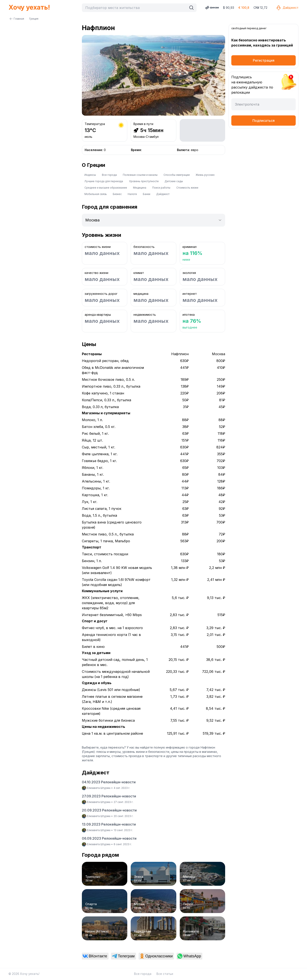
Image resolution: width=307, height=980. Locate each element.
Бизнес (117, 194)
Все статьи (165, 974)
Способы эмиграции (177, 175)
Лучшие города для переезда (104, 181)
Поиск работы (161, 188)
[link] (95, 956)
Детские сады (174, 181)
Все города (109, 175)
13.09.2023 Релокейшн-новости (109, 824)
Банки (147, 194)
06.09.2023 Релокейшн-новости (109, 838)
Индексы (90, 175)
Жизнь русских (205, 175)
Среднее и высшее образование (106, 188)
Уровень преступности (144, 181)
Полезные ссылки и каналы (140, 175)
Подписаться (264, 121)
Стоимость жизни (187, 188)
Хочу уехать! (29, 7)
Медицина (140, 188)
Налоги (132, 194)
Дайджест (287, 8)
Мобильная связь (96, 194)
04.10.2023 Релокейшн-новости (109, 782)
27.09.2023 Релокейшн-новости (109, 796)
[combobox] (135, 8)
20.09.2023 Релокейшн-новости (109, 810)
